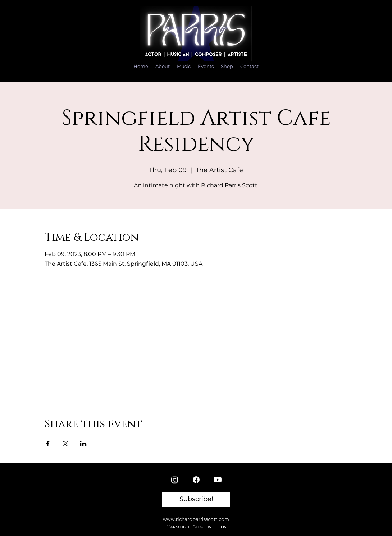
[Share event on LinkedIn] (83, 444)
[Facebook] (196, 480)
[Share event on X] (66, 444)
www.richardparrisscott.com (196, 519)
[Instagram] (175, 480)
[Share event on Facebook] (48, 444)
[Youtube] (218, 480)
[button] (196, 499)
